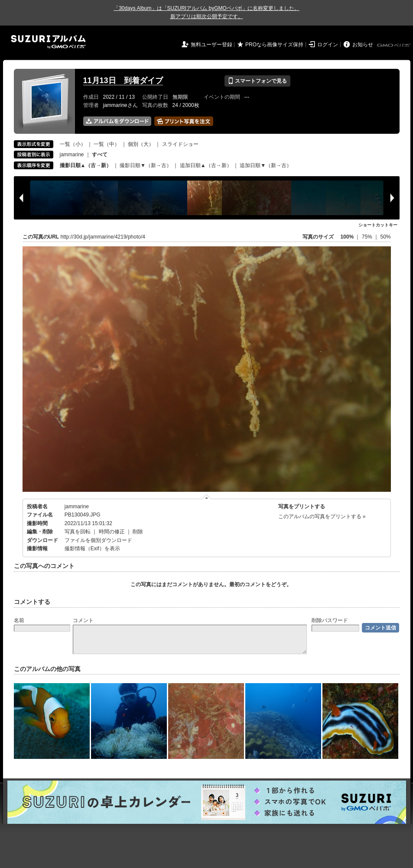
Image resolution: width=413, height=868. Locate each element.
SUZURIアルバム (48, 42)
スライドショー (180, 144)
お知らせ (363, 45)
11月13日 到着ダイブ (123, 81)
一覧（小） (73, 144)
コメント (83, 620)
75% (368, 237)
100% (347, 237)
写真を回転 (78, 532)
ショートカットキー (378, 225)
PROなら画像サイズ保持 (274, 45)
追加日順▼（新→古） (266, 165)
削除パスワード (330, 620)
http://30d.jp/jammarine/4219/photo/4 (103, 237)
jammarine (72, 155)
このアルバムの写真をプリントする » (322, 516)
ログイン (328, 45)
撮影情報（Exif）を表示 (92, 549)
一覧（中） (107, 144)
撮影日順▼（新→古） (146, 165)
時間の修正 (112, 532)
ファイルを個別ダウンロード (98, 540)
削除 (138, 532)
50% (385, 237)
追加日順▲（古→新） (206, 165)
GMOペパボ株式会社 (394, 45)
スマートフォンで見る (257, 81)
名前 (19, 620)
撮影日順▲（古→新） (86, 165)
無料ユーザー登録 (211, 45)
